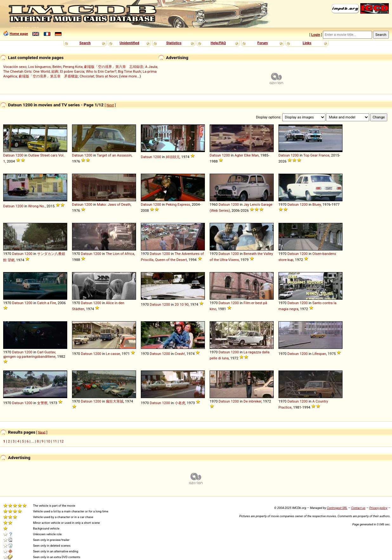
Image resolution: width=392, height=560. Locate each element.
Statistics (174, 43)
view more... (130, 76)
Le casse (113, 354)
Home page (19, 34)
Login (316, 35)
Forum (263, 43)
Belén (57, 67)
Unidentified (129, 43)
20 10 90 (182, 304)
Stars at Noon (106, 76)
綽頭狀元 (173, 157)
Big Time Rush (129, 71)
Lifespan (319, 354)
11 (55, 441)
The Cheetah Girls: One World (26, 71)
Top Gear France (316, 155)
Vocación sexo (15, 67)
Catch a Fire (47, 303)
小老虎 (180, 403)
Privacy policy (378, 508)
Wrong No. (37, 206)
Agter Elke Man (247, 155)
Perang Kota (73, 67)
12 (62, 441)
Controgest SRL (337, 508)
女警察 (42, 403)
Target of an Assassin (114, 155)
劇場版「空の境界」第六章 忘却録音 (114, 67)
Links (307, 43)
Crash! (180, 354)
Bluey (317, 204)
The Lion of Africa (120, 254)
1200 (19, 155)
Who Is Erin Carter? (101, 71)
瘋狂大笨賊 (115, 401)
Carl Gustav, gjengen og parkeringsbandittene (30, 354)
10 (48, 441)
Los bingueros (39, 67)
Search (85, 43)
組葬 (55, 71)
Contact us (358, 508)
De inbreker (252, 401)
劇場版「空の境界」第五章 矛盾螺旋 (48, 76)
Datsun (9, 155)
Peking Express (178, 204)
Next (110, 105)
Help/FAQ (218, 43)
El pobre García (72, 71)
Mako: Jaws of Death (114, 204)
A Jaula (151, 67)
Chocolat (87, 76)
